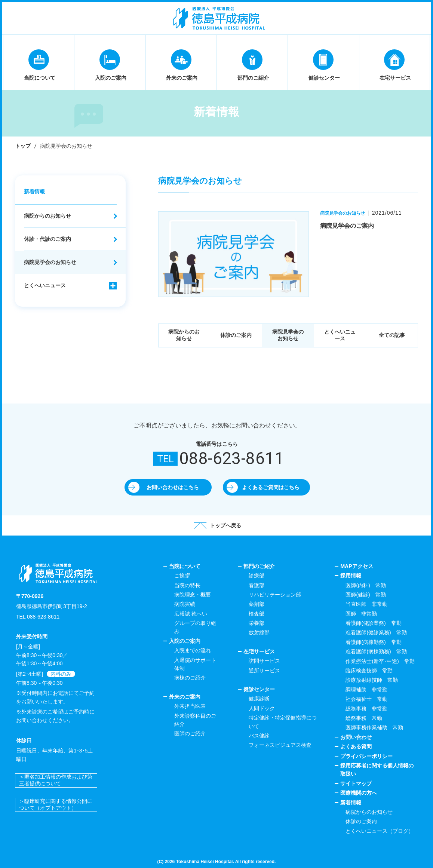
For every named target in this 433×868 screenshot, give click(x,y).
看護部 (257, 585)
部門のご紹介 (259, 566)
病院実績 (185, 604)
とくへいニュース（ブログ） (380, 831)
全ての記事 (392, 335)
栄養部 (257, 623)
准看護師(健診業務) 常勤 (376, 632)
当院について (185, 566)
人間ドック (262, 708)
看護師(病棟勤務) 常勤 (373, 642)
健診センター (259, 689)
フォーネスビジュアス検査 (280, 745)
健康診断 (259, 699)
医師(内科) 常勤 (366, 585)
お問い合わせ (356, 737)
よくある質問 (356, 746)
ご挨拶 (182, 576)
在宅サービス (259, 651)
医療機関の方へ (359, 793)
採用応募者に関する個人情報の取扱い (377, 770)
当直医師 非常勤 (366, 604)
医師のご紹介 (190, 733)
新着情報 (34, 191)
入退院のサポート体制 (195, 664)
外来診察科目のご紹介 (195, 720)
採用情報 (351, 576)
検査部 (257, 614)
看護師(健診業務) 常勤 (373, 623)
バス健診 (259, 736)
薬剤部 (257, 604)
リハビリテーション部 (275, 595)
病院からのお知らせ (184, 335)
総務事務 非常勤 (366, 709)
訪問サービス (264, 661)
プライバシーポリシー (366, 756)
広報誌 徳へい (191, 614)
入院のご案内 (185, 641)
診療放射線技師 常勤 (372, 680)
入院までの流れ (193, 650)
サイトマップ (356, 783)
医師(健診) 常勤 (366, 595)
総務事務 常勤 (364, 718)
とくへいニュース (340, 335)
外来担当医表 (190, 706)
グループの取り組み (195, 627)
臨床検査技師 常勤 (369, 671)
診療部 (257, 576)
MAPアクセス (357, 566)
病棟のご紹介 (190, 678)
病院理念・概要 (193, 595)
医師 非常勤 (361, 614)
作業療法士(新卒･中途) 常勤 (380, 661)
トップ (23, 146)
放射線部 (259, 632)
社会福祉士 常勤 (366, 699)
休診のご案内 (236, 335)
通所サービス (264, 671)
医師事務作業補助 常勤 (374, 727)
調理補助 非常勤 (366, 690)
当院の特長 (187, 585)
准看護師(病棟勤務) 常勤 (376, 651)
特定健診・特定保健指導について (283, 722)
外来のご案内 (185, 697)
